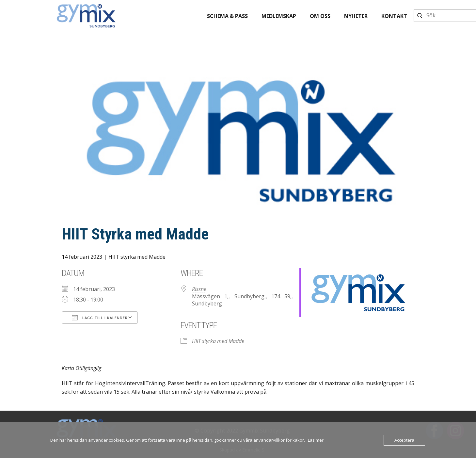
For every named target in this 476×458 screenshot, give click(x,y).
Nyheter (356, 16)
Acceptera (404, 440)
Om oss (320, 16)
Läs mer (316, 440)
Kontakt (394, 16)
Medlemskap (279, 16)
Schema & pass (227, 16)
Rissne (199, 289)
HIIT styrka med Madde (137, 257)
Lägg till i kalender (100, 318)
